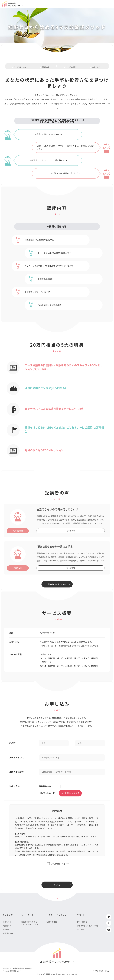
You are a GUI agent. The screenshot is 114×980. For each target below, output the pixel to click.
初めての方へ (8, 922)
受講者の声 (7, 926)
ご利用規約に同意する (60, 864)
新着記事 (6, 929)
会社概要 (80, 929)
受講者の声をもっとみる (57, 584)
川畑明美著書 (8, 933)
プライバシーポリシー (103, 971)
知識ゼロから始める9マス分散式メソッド (30, 923)
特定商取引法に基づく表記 (87, 926)
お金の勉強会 (52, 922)
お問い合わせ (82, 922)
